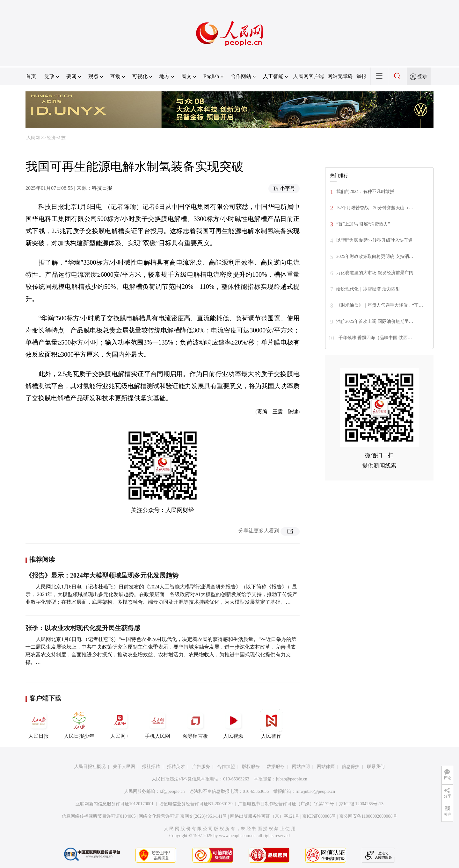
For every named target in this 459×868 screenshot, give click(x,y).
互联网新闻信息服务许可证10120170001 (115, 804)
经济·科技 (56, 138)
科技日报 (102, 188)
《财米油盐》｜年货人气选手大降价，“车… (380, 305)
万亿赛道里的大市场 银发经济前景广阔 (375, 273)
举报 (361, 76)
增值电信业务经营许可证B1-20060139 (196, 804)
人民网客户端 (309, 76)
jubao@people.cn (292, 779)
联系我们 (376, 767)
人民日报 (39, 724)
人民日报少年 (79, 724)
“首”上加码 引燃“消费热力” (363, 224)
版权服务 (251, 767)
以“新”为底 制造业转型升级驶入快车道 (375, 240)
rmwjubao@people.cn (315, 791)
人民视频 (233, 724)
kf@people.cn (172, 791)
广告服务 (201, 767)
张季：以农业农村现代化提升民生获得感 (83, 628)
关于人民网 (124, 767)
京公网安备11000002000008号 (368, 816)
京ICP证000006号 (319, 816)
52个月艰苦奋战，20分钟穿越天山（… (375, 208)
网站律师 (326, 767)
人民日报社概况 (90, 767)
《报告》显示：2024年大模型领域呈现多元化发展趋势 (102, 575)
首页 (31, 76)
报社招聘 (151, 767)
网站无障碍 (340, 76)
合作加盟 (226, 767)
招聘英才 (176, 767)
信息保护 (351, 767)
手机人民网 (157, 724)
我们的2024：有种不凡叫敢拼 (365, 192)
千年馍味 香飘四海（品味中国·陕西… (375, 338)
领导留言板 (195, 724)
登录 (422, 76)
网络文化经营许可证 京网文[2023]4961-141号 (183, 816)
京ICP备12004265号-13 (361, 804)
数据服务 (276, 767)
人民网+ (120, 724)
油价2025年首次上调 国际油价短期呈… (375, 321)
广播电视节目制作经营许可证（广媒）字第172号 (286, 804)
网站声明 (301, 767)
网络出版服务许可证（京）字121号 (265, 816)
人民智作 (271, 724)
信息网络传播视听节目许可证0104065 (99, 816)
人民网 (33, 138)
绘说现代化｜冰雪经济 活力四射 (368, 289)
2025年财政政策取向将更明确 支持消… (375, 256)
